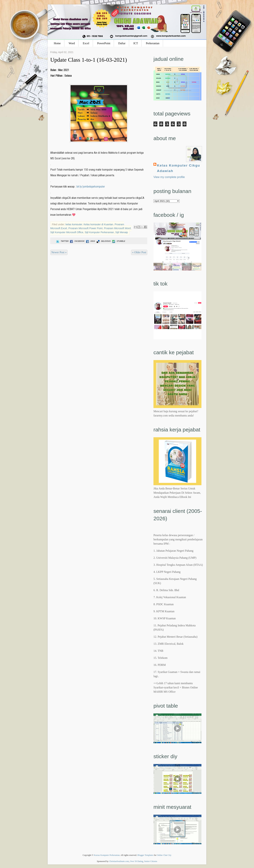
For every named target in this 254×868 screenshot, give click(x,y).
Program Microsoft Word (117, 228)
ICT (136, 43)
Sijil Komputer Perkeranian (99, 232)
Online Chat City (164, 855)
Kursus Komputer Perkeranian (107, 855)
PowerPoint (104, 43)
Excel (86, 43)
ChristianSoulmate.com (119, 861)
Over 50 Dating (137, 861)
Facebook (77, 241)
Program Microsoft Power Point (86, 228)
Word (72, 43)
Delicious (103, 241)
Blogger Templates (145, 855)
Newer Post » (59, 252)
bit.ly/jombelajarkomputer (91, 187)
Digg (90, 241)
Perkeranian (153, 43)
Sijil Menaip (122, 232)
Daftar (122, 43)
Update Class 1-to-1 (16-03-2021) (89, 60)
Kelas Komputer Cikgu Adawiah (179, 168)
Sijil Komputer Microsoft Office (67, 232)
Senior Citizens (151, 861)
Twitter (62, 241)
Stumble (118, 241)
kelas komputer (74, 224)
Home (57, 43)
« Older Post (139, 252)
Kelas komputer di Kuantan (98, 224)
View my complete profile (169, 177)
